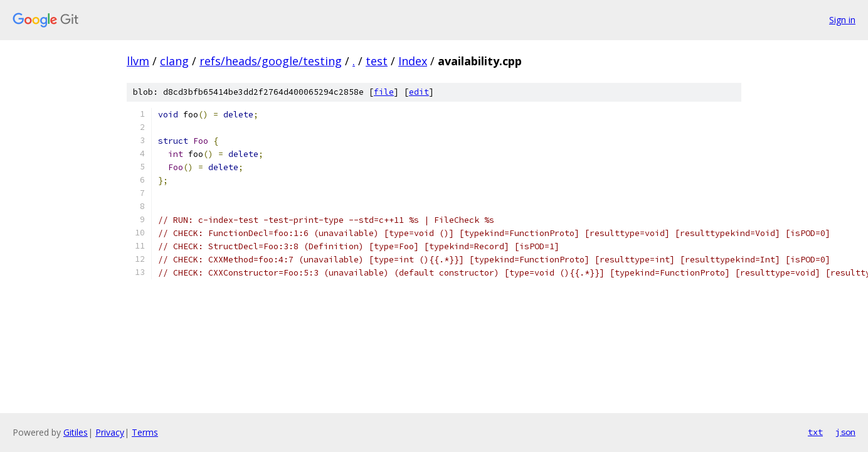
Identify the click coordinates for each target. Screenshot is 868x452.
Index (413, 61)
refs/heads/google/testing (271, 61)
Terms (145, 432)
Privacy (110, 432)
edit (419, 92)
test (377, 61)
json (845, 432)
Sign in (842, 20)
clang (174, 61)
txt (815, 432)
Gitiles (76, 432)
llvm (138, 61)
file (384, 92)
